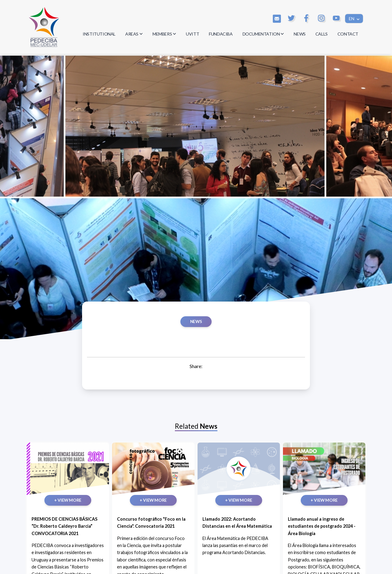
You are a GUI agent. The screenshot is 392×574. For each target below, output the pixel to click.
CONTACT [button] (348, 34)
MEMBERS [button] (164, 34)
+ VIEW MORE (68, 500)
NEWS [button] (300, 34)
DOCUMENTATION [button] (263, 34)
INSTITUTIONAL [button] (99, 34)
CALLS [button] (322, 34)
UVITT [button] (192, 34)
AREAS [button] (134, 34)
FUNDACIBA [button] (221, 34)
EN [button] (352, 19)
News (196, 321)
